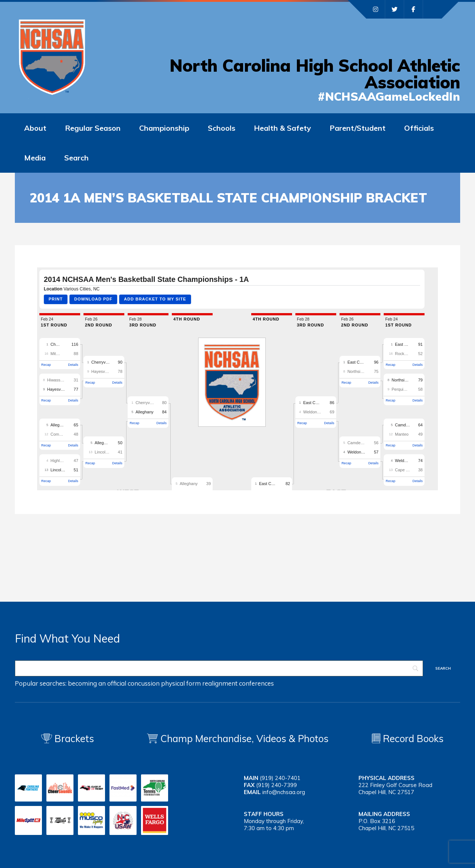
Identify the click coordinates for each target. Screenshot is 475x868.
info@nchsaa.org (284, 792)
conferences (256, 683)
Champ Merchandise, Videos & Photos (244, 739)
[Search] (219, 668)
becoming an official (97, 683)
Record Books (408, 739)
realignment (220, 683)
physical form (181, 683)
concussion (144, 683)
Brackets (68, 739)
